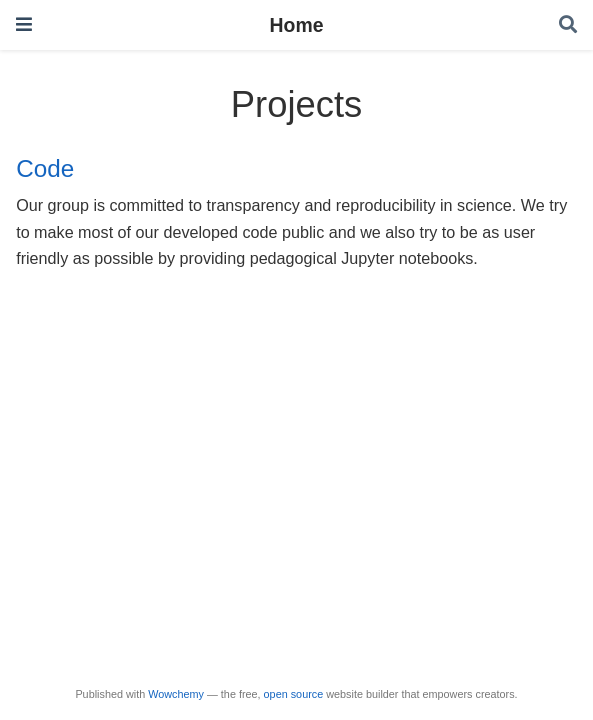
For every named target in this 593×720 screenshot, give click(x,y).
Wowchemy (176, 694)
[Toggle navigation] (24, 24)
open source (294, 694)
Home (297, 25)
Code (45, 168)
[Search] (568, 25)
